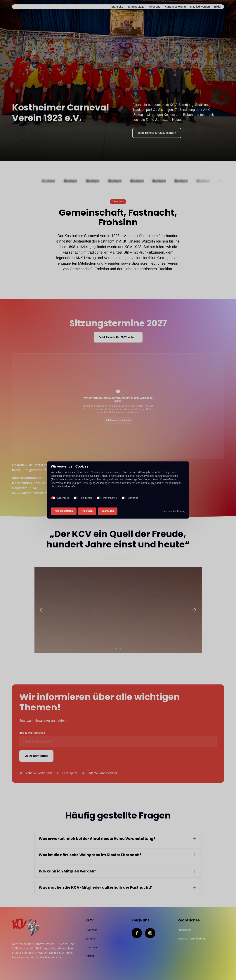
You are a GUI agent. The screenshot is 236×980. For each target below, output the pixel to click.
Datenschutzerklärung (173, 511)
